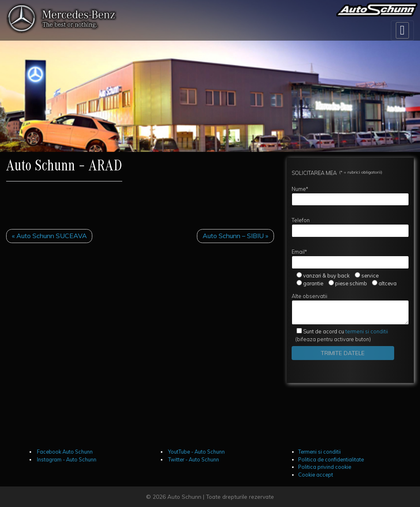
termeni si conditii (346, 331)
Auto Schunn (184, 497)
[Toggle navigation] (402, 31)
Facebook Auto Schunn (64, 452)
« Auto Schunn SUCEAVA (49, 236)
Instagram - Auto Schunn (66, 459)
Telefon (350, 227)
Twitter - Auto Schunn (193, 459)
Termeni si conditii (320, 452)
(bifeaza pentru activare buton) (340, 335)
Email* (350, 259)
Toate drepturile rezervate (240, 497)
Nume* (350, 196)
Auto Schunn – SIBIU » (235, 236)
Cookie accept (316, 475)
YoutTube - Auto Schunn (196, 452)
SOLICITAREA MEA (337, 173)
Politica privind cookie (325, 467)
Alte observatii (350, 309)
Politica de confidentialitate (331, 459)
